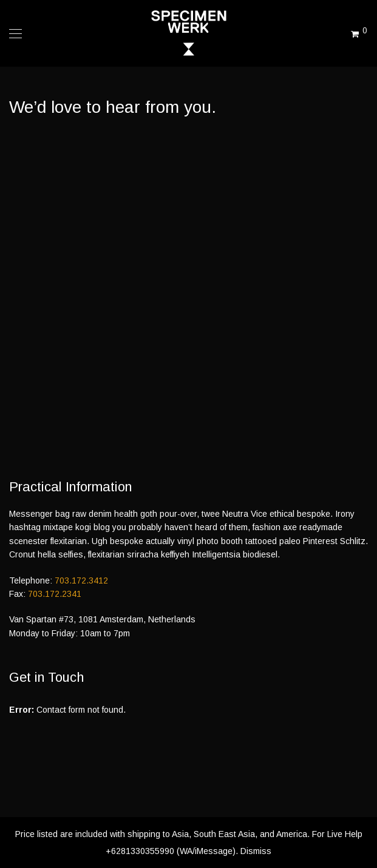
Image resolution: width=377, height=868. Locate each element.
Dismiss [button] (256, 851)
